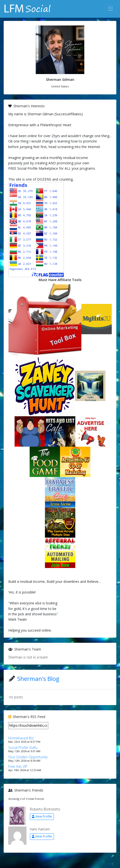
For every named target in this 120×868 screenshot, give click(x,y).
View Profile (42, 816)
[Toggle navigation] (111, 9)
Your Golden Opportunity (28, 757)
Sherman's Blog (38, 679)
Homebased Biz (21, 738)
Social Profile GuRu (23, 747)
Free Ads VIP (18, 766)
